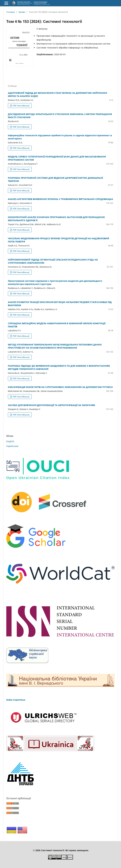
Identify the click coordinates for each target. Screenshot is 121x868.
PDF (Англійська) (21, 106)
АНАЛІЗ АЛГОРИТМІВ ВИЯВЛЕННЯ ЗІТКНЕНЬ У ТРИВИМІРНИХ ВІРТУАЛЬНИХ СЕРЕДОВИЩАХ (60, 199)
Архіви (22, 12)
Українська (12, 446)
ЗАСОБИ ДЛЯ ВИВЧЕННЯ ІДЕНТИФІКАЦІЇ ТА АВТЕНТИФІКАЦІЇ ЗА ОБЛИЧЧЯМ (51, 405)
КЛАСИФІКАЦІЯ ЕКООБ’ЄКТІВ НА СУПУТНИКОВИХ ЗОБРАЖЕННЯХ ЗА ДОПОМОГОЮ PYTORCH (60, 387)
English (10, 441)
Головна (10, 12)
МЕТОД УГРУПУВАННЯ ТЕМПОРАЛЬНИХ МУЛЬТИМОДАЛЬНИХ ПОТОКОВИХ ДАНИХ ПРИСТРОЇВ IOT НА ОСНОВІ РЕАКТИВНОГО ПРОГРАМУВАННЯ (55, 346)
